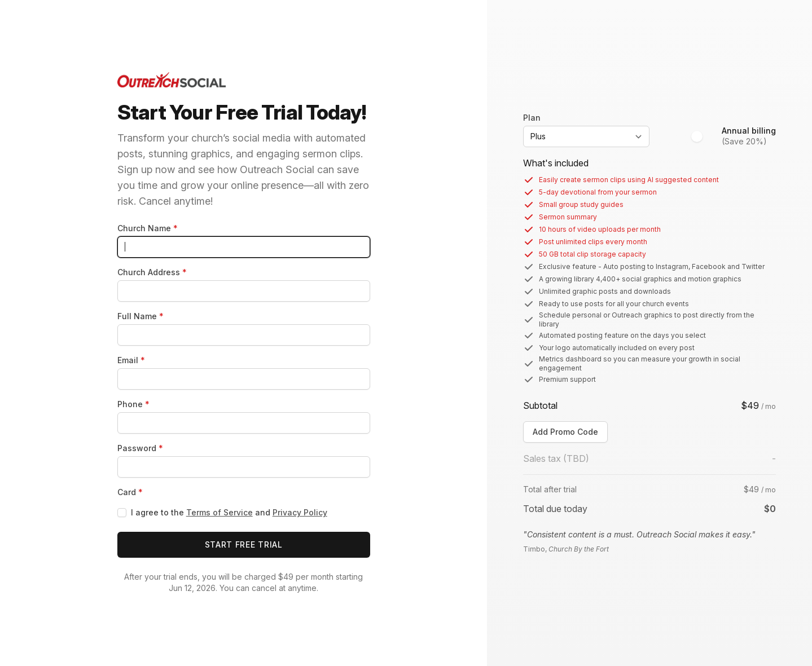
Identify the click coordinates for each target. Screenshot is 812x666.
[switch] (703, 136)
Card (130, 492)
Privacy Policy (300, 512)
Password (140, 448)
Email (131, 360)
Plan (532, 118)
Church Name (148, 228)
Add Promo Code (565, 432)
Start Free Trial (244, 544)
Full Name (141, 316)
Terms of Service (220, 512)
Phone (133, 404)
